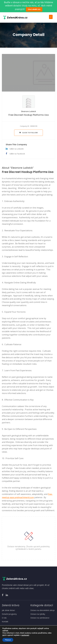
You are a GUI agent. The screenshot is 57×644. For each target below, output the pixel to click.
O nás (4, 618)
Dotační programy (9, 614)
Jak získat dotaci (8, 610)
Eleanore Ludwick (29, 111)
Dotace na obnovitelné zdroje (43, 610)
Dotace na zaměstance (40, 618)
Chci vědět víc (34, 9)
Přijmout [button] (8, 640)
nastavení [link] (25, 635)
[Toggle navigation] (51, 17)
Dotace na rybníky (38, 614)
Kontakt (5, 622)
